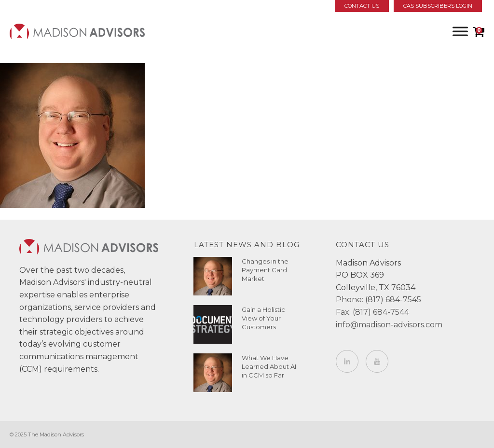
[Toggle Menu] (460, 31)
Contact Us (362, 6)
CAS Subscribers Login (438, 6)
